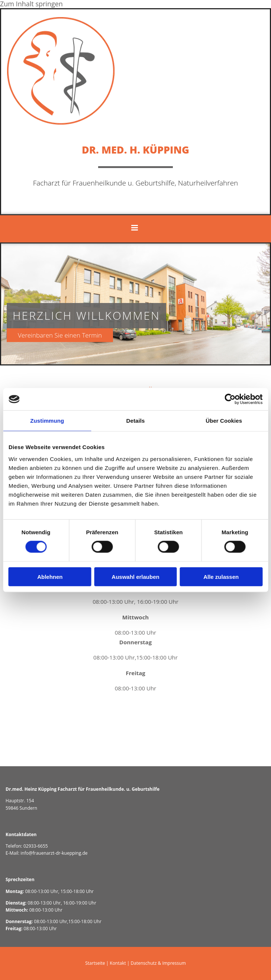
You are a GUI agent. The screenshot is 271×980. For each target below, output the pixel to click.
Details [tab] (136, 421)
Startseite (95, 963)
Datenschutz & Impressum (158, 963)
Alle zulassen (221, 576)
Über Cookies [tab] (224, 421)
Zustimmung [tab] (47, 421)
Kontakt (118, 963)
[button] (68, 335)
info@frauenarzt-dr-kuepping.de (54, 853)
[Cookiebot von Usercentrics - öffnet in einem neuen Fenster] (230, 399)
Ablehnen (50, 576)
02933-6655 (36, 846)
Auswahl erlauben (135, 576)
